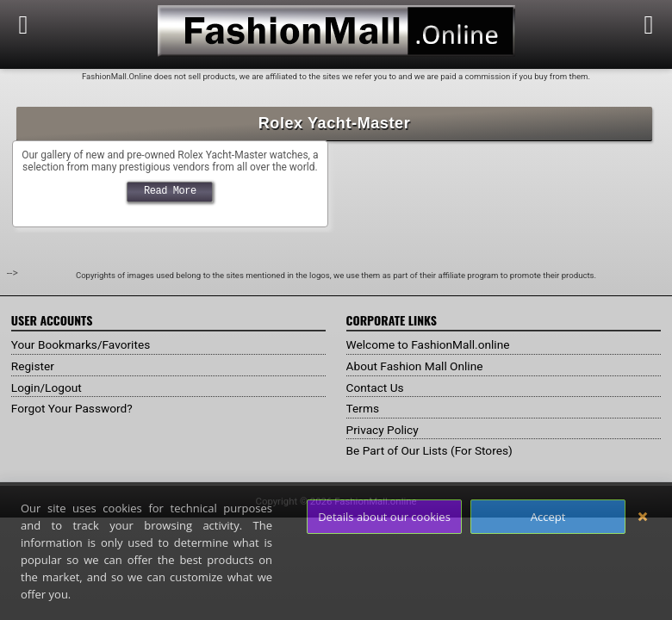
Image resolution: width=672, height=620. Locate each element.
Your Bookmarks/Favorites (82, 344)
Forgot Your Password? (73, 408)
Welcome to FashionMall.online (430, 344)
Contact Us (376, 387)
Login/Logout (47, 387)
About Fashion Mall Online (417, 366)
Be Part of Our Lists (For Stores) (432, 450)
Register (33, 366)
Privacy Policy (383, 430)
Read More (170, 191)
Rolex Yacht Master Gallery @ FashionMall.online (170, 148)
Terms (363, 408)
